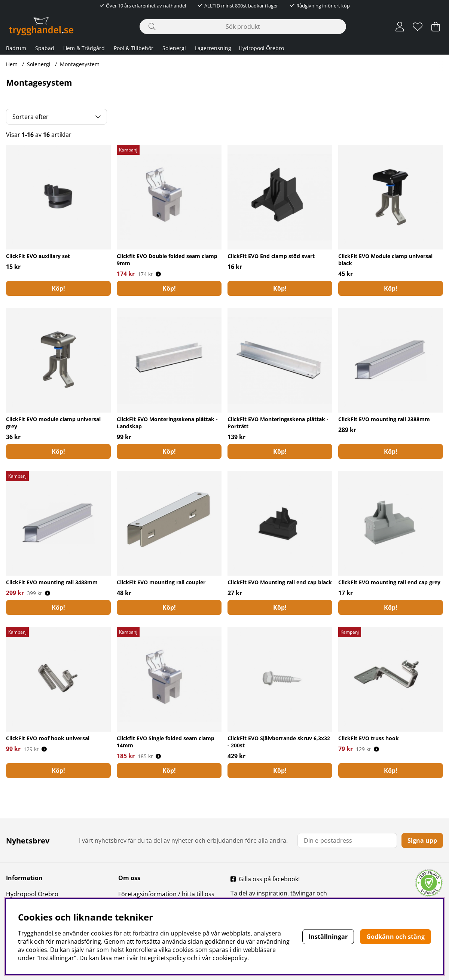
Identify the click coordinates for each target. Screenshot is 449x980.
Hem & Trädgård (84, 48)
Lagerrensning (213, 48)
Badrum (16, 48)
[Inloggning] (400, 27)
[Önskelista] (418, 27)
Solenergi (174, 48)
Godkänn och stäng (395, 937)
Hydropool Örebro (261, 48)
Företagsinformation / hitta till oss (166, 894)
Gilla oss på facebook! (269, 879)
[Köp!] (58, 288)
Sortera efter (30, 117)
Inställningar (328, 937)
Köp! (391, 288)
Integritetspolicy (163, 958)
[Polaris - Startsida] (41, 26)
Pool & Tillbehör (134, 48)
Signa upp (422, 840)
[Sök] (243, 27)
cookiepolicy (230, 958)
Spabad (45, 48)
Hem (12, 64)
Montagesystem (80, 64)
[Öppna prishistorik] (158, 274)
